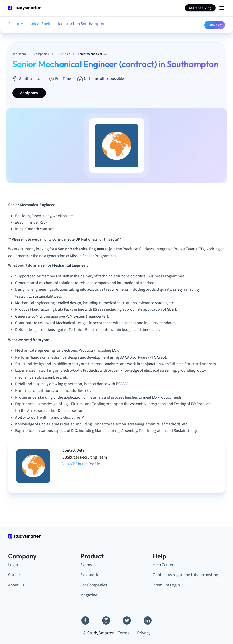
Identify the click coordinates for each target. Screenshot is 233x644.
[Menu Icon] (222, 8)
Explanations (92, 575)
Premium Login (166, 585)
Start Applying (200, 8)
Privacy (144, 633)
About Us (16, 585)
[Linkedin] (148, 620)
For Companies (94, 585)
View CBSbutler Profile (81, 464)
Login (13, 565)
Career (14, 575)
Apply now (215, 25)
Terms (123, 633)
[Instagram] (106, 620)
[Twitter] (127, 620)
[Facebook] (85, 620)
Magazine (89, 595)
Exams (86, 565)
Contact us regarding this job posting (185, 575)
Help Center (163, 565)
